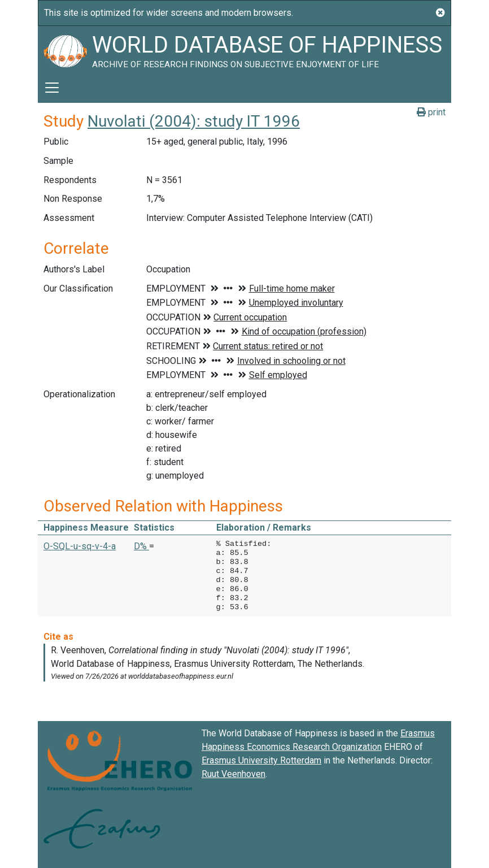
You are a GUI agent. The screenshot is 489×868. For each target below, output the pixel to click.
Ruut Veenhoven (233, 774)
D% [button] (141, 546)
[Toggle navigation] (52, 88)
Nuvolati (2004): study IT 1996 (194, 121)
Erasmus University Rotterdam (261, 760)
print (431, 112)
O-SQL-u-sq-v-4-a (80, 546)
